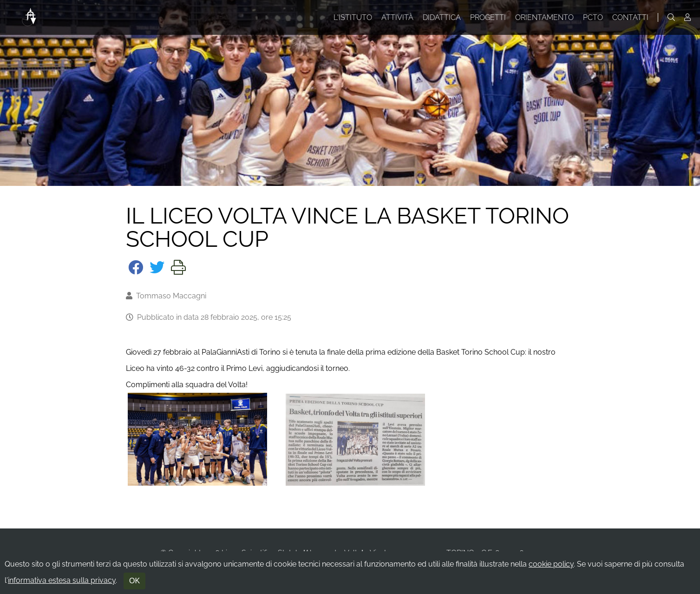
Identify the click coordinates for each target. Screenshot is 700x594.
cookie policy (551, 564)
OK (134, 581)
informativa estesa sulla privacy (62, 580)
